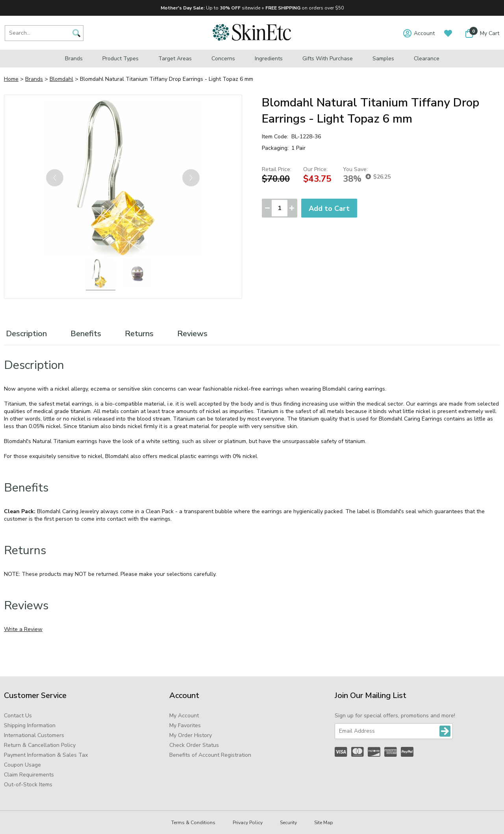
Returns (139, 334)
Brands (74, 59)
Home (11, 79)
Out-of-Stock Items (28, 785)
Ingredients (269, 59)
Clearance (427, 59)
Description (26, 334)
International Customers (34, 735)
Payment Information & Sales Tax (46, 755)
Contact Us (18, 716)
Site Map (324, 823)
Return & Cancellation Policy (40, 745)
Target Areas (175, 59)
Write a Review (23, 629)
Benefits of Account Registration (210, 755)
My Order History (191, 735)
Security (288, 823)
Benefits (86, 334)
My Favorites (185, 725)
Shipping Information (30, 725)
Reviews (192, 334)
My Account (184, 716)
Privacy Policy (248, 823)
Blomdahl (61, 79)
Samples (383, 59)
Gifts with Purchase (328, 59)
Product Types (120, 59)
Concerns (223, 59)
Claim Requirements (29, 775)
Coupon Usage (22, 765)
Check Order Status (194, 745)
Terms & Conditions (193, 823)
